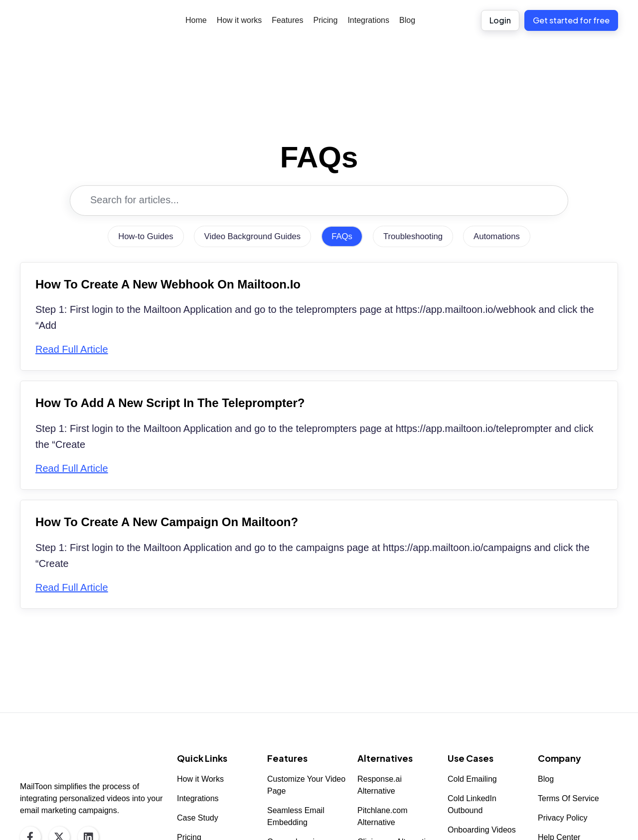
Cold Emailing (472, 779)
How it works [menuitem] (239, 20)
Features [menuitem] (287, 20)
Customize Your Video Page (306, 785)
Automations (506, 237)
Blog (546, 779)
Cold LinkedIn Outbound (472, 804)
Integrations (198, 798)
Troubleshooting (418, 237)
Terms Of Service (568, 798)
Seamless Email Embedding (296, 816)
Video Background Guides (249, 237)
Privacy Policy (563, 818)
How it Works (200, 779)
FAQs (344, 237)
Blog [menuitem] (407, 20)
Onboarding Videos (482, 830)
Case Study (198, 818)
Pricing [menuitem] (325, 20)
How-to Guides (137, 237)
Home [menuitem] (196, 20)
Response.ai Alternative (380, 785)
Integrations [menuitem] (368, 20)
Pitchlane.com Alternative (383, 816)
